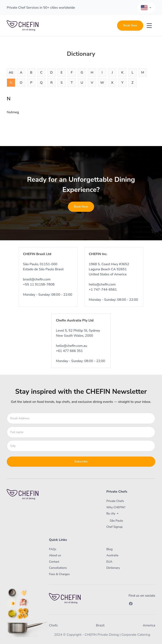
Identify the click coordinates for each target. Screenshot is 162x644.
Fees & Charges (59, 574)
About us (55, 555)
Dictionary (113, 568)
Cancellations (58, 568)
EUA (109, 562)
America (149, 625)
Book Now (130, 25)
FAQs (53, 549)
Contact (54, 562)
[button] (126, 514)
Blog (109, 549)
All (11, 72)
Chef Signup (114, 527)
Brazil (100, 625)
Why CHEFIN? (116, 507)
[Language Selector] (146, 8)
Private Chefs (115, 501)
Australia (112, 555)
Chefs (53, 625)
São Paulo (116, 521)
